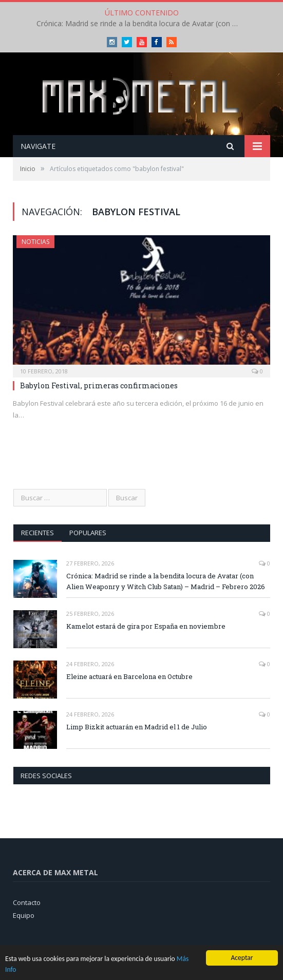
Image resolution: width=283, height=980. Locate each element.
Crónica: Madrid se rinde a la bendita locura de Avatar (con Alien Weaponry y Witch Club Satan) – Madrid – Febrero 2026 (142, 24)
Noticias (35, 242)
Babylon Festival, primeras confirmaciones (99, 385)
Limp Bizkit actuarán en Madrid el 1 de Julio (137, 727)
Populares (88, 533)
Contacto (27, 902)
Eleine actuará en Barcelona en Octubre (129, 676)
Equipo (24, 915)
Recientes (37, 533)
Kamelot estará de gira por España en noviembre (146, 626)
